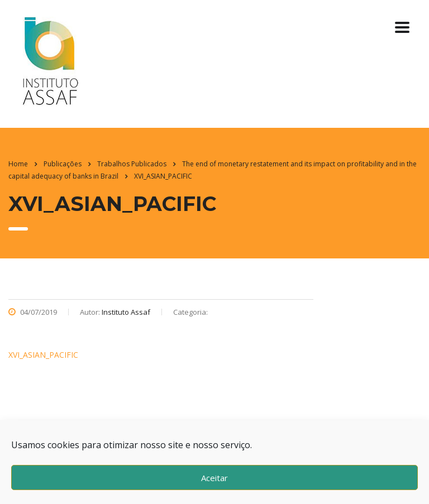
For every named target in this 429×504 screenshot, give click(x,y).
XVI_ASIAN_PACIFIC (43, 355)
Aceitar (214, 478)
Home (18, 164)
